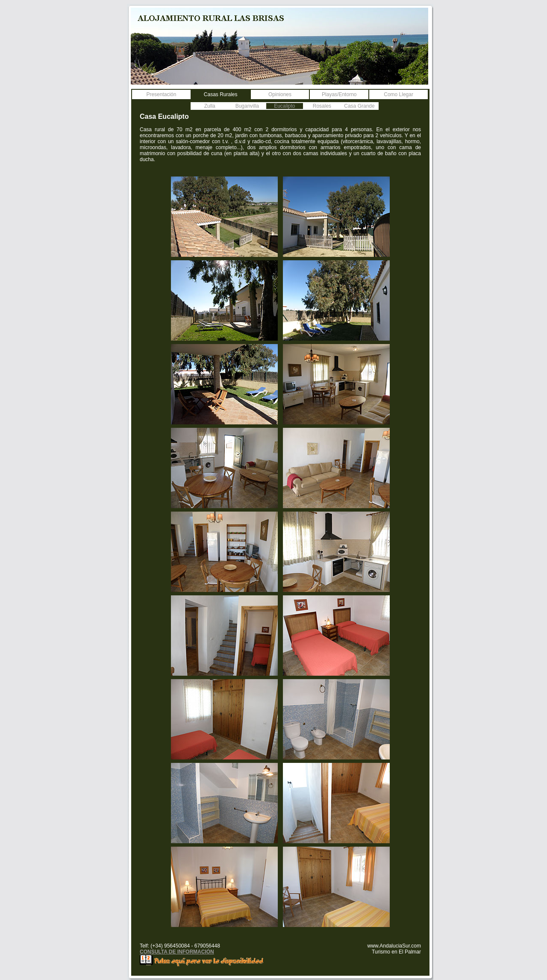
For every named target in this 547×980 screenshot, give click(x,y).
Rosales (322, 106)
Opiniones (280, 94)
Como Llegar (398, 94)
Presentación (161, 94)
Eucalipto (284, 106)
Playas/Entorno (339, 94)
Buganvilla (247, 106)
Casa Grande (359, 106)
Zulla (210, 106)
